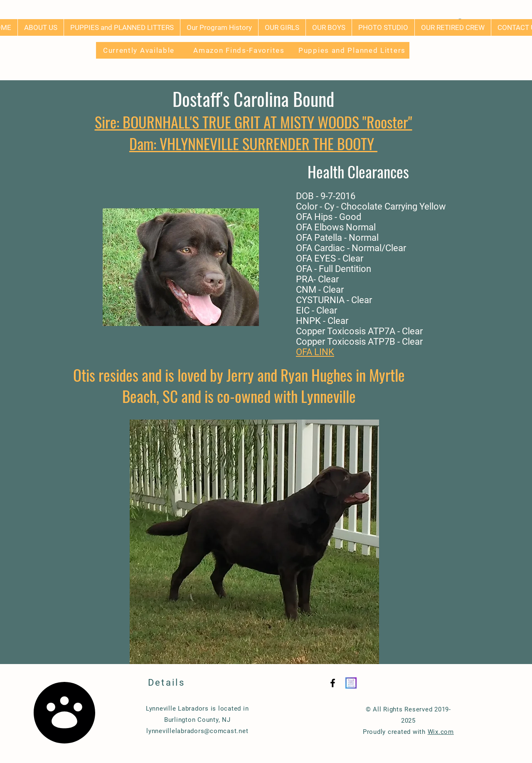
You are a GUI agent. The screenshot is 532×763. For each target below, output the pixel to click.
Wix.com (441, 732)
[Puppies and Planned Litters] (353, 50)
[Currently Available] (140, 50)
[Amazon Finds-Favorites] (240, 50)
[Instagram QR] (351, 683)
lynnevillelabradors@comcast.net (197, 731)
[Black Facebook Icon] (333, 683)
